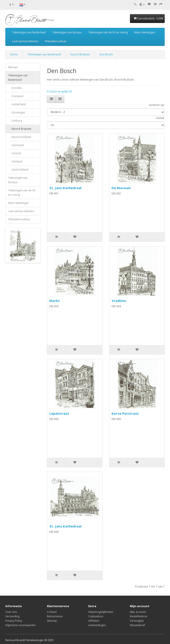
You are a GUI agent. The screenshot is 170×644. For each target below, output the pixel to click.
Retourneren (55, 616)
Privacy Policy (14, 621)
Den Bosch (106, 54)
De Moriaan (121, 188)
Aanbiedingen (97, 625)
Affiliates (94, 621)
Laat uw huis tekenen (25, 41)
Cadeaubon (96, 616)
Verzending (12, 616)
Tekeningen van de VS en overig (108, 32)
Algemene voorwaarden (20, 625)
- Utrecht (15, 153)
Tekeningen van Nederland (29, 32)
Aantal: (160, 118)
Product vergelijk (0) (59, 91)
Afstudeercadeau (56, 41)
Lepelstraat (59, 413)
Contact (52, 612)
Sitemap (52, 621)
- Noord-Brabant (20, 129)
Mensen (13, 67)
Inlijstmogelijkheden (101, 612)
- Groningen (17, 112)
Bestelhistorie (139, 616)
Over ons (11, 612)
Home (14, 54)
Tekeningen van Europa (67, 32)
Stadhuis (119, 301)
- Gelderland (17, 104)
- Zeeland (15, 161)
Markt (55, 301)
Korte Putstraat (125, 413)
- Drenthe (15, 88)
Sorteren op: (157, 105)
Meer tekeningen (145, 32)
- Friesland (16, 96)
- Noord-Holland (20, 137)
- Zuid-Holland (18, 170)
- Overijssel (16, 145)
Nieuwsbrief (137, 625)
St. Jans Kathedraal (65, 188)
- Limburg (15, 121)
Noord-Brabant (80, 54)
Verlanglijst (137, 621)
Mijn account (138, 612)
